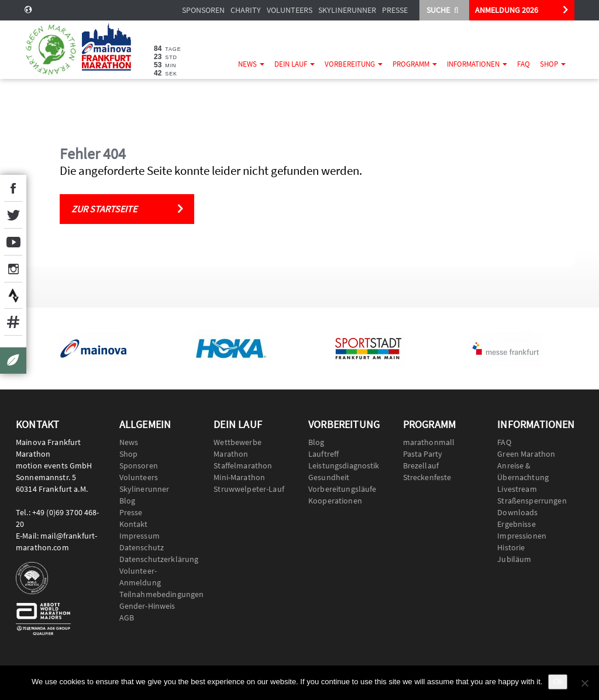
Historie (511, 547)
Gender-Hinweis (147, 606)
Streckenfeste (427, 477)
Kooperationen (335, 501)
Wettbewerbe (237, 442)
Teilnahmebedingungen (158, 594)
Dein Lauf (295, 64)
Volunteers (290, 10)
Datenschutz (142, 547)
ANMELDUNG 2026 (507, 10)
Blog (128, 501)
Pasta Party (423, 454)
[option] (93, 349)
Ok (558, 682)
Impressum (140, 536)
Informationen (477, 64)
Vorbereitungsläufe (342, 489)
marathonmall (429, 442)
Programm (415, 64)
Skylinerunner (347, 10)
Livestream (517, 489)
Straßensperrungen (532, 501)
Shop (553, 64)
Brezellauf (421, 465)
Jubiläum (514, 559)
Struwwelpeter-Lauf (249, 489)
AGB (127, 618)
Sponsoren (203, 10)
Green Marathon (526, 454)
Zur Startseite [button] (104, 209)
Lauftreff (323, 454)
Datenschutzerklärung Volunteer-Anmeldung (158, 571)
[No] (584, 683)
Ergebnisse (516, 524)
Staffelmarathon (243, 465)
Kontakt (134, 524)
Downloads (517, 512)
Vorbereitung (354, 64)
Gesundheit (329, 477)
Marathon (231, 454)
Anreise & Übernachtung (523, 471)
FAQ (524, 64)
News (251, 64)
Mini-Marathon (239, 477)
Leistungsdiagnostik (344, 465)
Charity (246, 10)
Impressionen (522, 536)
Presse (395, 10)
